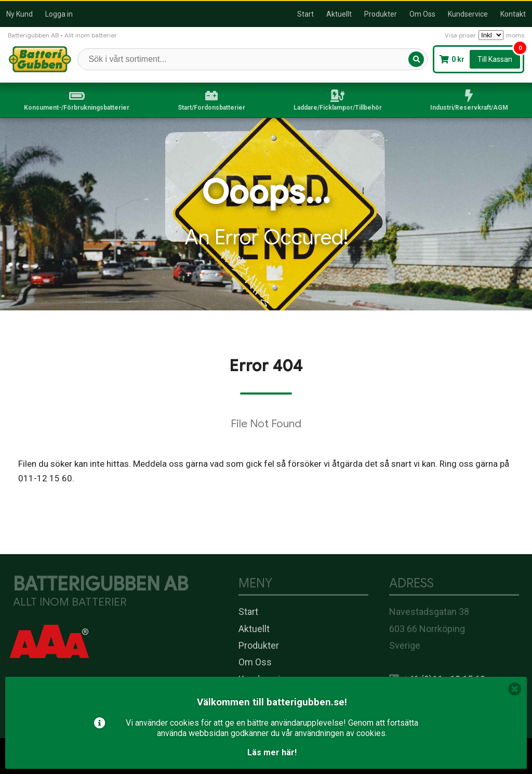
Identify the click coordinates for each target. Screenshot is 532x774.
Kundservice (468, 14)
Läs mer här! (272, 752)
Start (305, 14)
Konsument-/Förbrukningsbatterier (77, 108)
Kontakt (513, 14)
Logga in (59, 14)
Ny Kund (19, 14)
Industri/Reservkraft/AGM (469, 108)
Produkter (381, 14)
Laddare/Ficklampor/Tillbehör (338, 108)
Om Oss (422, 14)
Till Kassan (495, 59)
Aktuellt (339, 14)
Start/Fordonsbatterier (211, 108)
